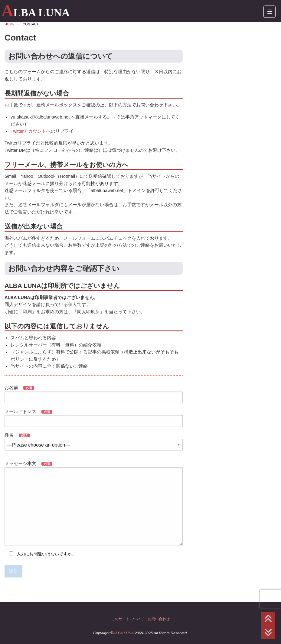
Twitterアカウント (28, 131)
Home (10, 24)
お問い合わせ (159, 619)
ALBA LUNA (35, 13)
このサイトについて (128, 619)
